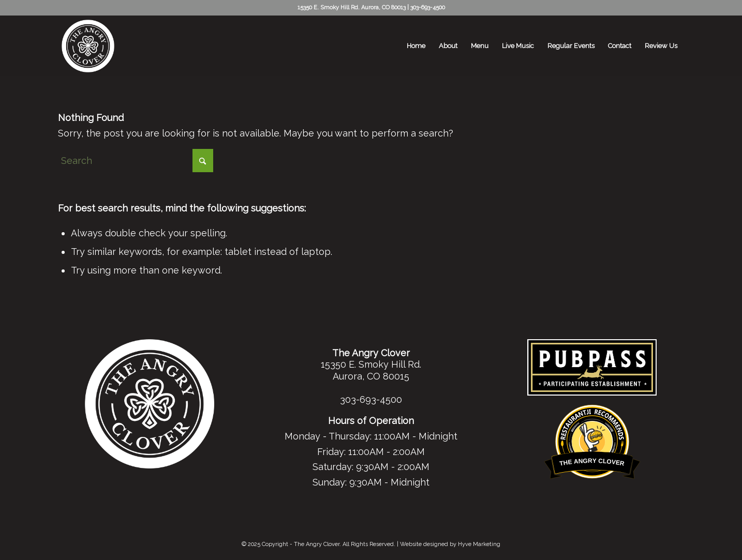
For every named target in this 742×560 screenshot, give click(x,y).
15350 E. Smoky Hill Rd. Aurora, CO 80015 (371, 370)
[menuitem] (416, 46)
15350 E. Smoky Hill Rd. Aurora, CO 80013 (352, 7)
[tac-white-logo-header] (88, 46)
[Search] (136, 161)
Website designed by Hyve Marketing (450, 544)
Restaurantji (592, 410)
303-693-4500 (428, 7)
